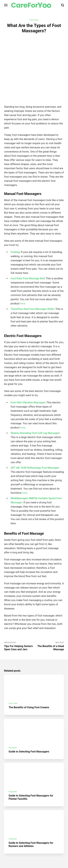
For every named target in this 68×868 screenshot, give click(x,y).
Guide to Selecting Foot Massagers (29, 731)
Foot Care (34, 20)
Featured (13, 727)
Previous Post (19, 625)
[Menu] (6, 5)
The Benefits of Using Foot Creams (29, 687)
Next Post (49, 625)
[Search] (63, 5)
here (23, 282)
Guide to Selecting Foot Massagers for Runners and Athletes (31, 824)
